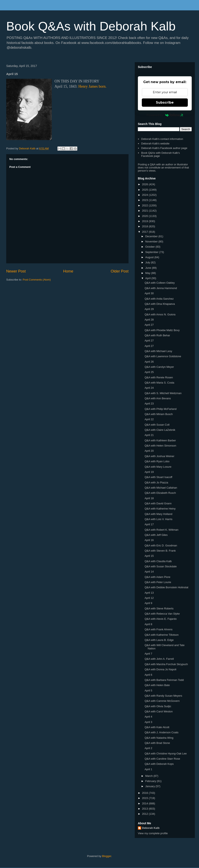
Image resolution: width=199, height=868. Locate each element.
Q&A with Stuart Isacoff (158, 477)
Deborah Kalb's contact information (162, 139)
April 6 (148, 675)
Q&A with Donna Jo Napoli (160, 669)
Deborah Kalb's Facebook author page (164, 148)
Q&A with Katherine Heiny (160, 509)
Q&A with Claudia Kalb (158, 561)
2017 (145, 232)
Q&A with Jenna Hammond (161, 288)
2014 (145, 803)
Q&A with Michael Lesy (158, 351)
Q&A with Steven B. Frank (160, 551)
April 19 (149, 472)
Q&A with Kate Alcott (157, 727)
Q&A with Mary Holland (158, 514)
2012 (145, 814)
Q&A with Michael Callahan (161, 488)
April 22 (149, 419)
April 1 (148, 769)
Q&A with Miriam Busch (159, 414)
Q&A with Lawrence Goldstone (163, 356)
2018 (145, 226)
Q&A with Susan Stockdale (161, 566)
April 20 (149, 451)
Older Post (120, 271)
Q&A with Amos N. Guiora (160, 314)
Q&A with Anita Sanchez (159, 299)
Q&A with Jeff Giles (156, 535)
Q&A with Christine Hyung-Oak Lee (166, 754)
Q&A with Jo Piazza (156, 482)
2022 (145, 205)
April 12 (149, 598)
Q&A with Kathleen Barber (160, 440)
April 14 (149, 572)
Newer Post (16, 271)
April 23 (149, 404)
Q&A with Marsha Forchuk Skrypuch (166, 664)
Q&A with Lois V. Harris (158, 519)
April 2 (148, 748)
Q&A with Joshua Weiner (159, 456)
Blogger (107, 856)
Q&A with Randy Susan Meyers (163, 696)
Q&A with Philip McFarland (160, 409)
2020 (145, 216)
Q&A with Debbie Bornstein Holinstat (166, 587)
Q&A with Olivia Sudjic (158, 706)
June (149, 268)
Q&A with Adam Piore (157, 577)
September (152, 252)
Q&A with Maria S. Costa (159, 383)
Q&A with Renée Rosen (159, 377)
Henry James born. (92, 86)
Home (68, 271)
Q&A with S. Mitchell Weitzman (163, 393)
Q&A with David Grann (158, 503)
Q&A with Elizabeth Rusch (160, 493)
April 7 (148, 654)
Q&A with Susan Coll (157, 425)
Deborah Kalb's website (155, 143)
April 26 (149, 362)
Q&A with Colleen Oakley (160, 283)
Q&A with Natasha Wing (159, 738)
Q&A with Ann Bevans (158, 398)
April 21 (149, 435)
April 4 (148, 717)
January (150, 786)
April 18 (149, 498)
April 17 (149, 524)
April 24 (149, 388)
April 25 (149, 372)
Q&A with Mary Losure (158, 467)
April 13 (149, 593)
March (149, 776)
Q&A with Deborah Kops (159, 764)
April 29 (149, 309)
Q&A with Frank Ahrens (158, 629)
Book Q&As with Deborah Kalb (91, 26)
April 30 (149, 293)
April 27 (149, 325)
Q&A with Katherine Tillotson (161, 635)
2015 (145, 798)
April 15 (149, 556)
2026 (145, 184)
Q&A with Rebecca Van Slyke (162, 614)
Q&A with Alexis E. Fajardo (161, 619)
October (150, 247)
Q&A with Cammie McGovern (162, 701)
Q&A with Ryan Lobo (157, 461)
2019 (145, 221)
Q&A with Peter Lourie (158, 582)
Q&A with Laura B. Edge (159, 640)
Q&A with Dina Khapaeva (160, 304)
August (150, 257)
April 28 (149, 320)
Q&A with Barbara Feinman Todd (164, 680)
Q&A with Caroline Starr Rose (162, 759)
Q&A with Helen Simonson (160, 446)
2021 (145, 211)
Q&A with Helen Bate (157, 685)
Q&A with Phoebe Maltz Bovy (162, 330)
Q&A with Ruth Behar (157, 335)
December (152, 236)
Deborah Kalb (151, 828)
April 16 (149, 540)
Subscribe (165, 102)
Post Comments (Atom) (37, 280)
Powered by (165, 115)
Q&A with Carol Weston (159, 711)
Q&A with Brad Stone (157, 743)
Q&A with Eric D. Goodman (161, 545)
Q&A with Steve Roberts (159, 608)
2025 (145, 190)
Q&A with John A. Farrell (159, 659)
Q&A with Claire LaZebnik (160, 430)
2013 (145, 809)
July (148, 262)
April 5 (148, 691)
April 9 (148, 603)
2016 (145, 793)
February (151, 781)
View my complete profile (153, 833)
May (148, 273)
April (148, 278)
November (152, 242)
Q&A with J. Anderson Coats (161, 732)
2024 (145, 195)
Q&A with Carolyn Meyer (159, 367)
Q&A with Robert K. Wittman (161, 530)
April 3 (148, 722)
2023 (145, 200)
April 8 (148, 624)
